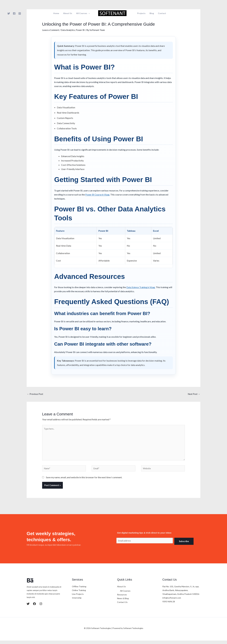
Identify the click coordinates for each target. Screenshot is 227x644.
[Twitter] (9, 13)
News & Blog (123, 602)
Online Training (79, 594)
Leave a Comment (51, 30)
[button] (88, 13)
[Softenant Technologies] (112, 13)
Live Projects (78, 598)
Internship (77, 601)
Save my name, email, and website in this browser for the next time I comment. (84, 481)
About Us (68, 13)
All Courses (83, 13)
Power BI (82, 30)
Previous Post (35, 394)
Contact (162, 13)
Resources (122, 598)
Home (56, 13)
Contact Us (122, 606)
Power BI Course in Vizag (98, 194)
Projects (141, 13)
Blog (152, 13)
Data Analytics (69, 30)
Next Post (194, 394)
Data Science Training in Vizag (141, 287)
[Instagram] (20, 13)
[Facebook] (14, 13)
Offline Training (79, 590)
